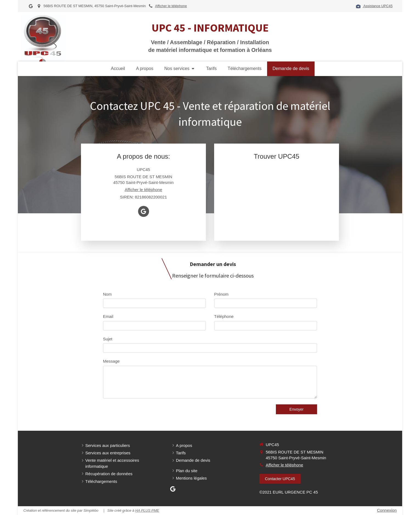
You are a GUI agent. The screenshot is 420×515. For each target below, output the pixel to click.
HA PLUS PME (147, 510)
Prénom (221, 294)
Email (108, 316)
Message (111, 361)
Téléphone (224, 316)
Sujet (108, 339)
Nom (107, 294)
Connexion (387, 510)
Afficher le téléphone (171, 6)
